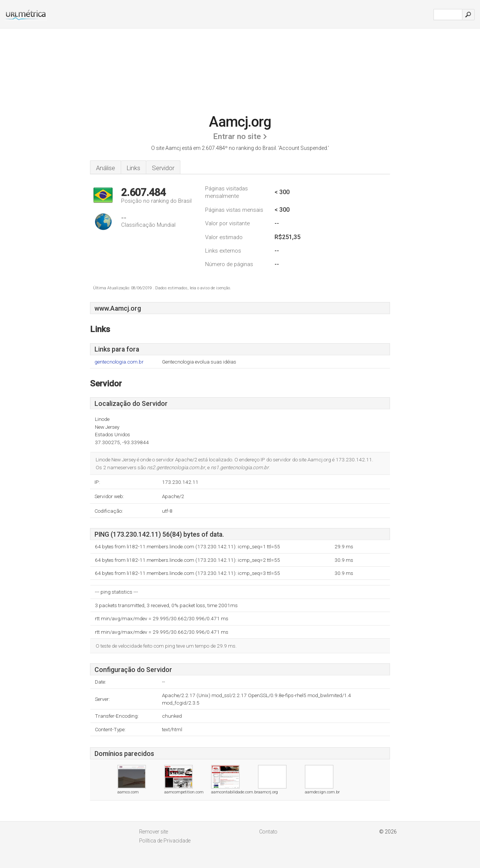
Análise (106, 168)
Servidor (163, 168)
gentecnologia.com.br (119, 362)
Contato (268, 832)
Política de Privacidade (165, 841)
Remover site (154, 832)
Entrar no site (237, 136)
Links (133, 168)
